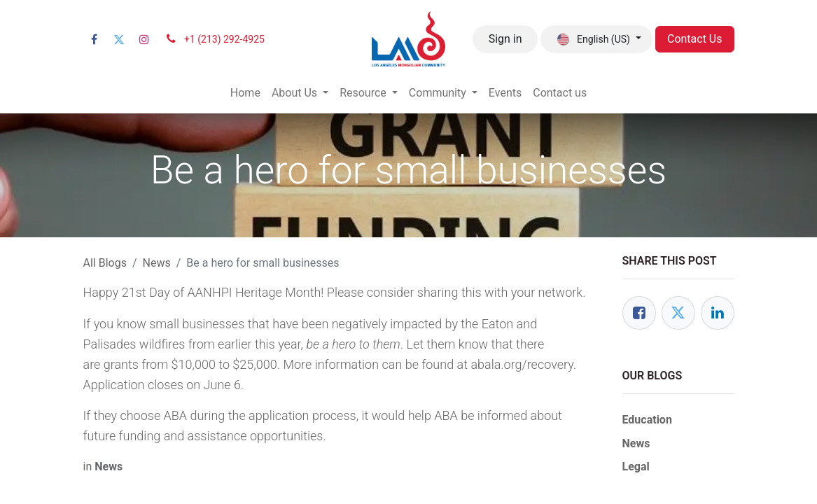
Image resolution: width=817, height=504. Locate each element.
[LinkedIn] (718, 313)
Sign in (505, 39)
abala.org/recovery (522, 364)
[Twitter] (119, 39)
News (157, 263)
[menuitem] (245, 93)
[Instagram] (144, 39)
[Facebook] (95, 39)
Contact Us (695, 39)
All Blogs (105, 263)
